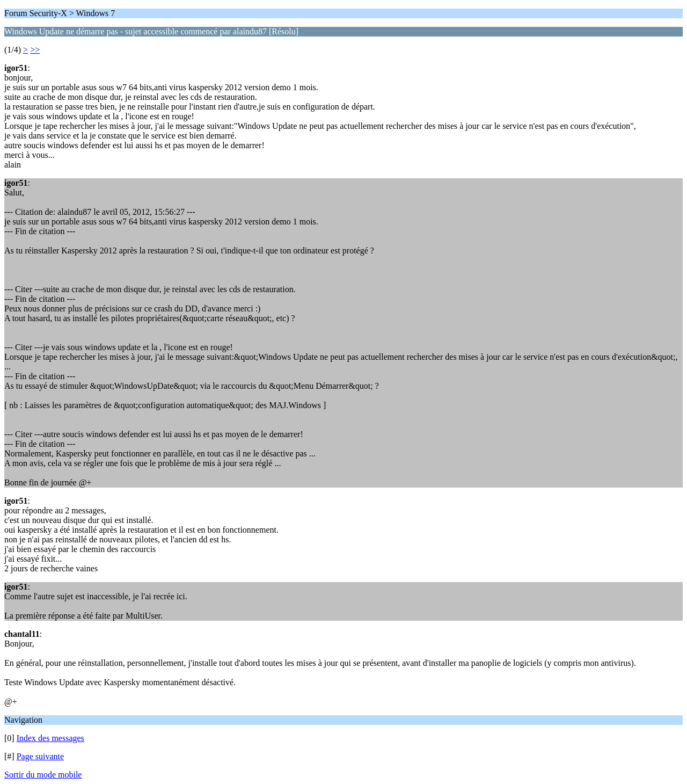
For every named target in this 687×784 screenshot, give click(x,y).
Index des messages (50, 738)
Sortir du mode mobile (43, 775)
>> (35, 50)
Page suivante (40, 756)
